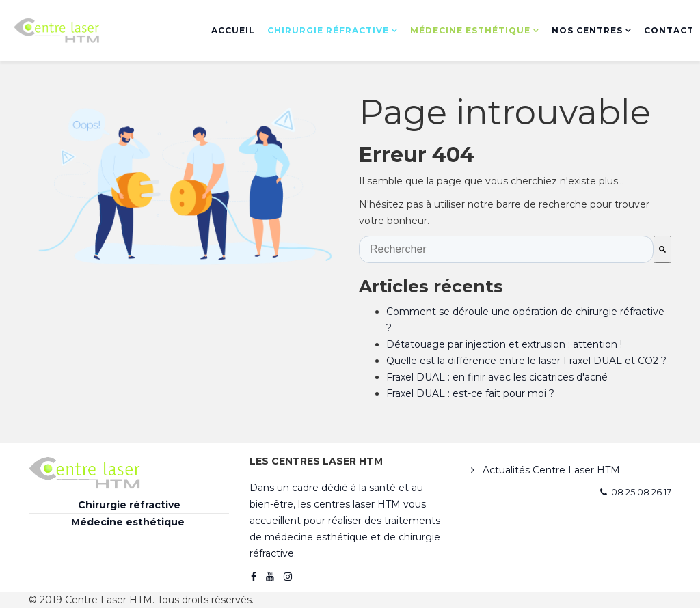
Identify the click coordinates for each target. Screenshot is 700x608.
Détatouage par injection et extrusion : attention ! (504, 344)
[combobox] (506, 249)
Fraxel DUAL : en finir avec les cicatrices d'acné (497, 377)
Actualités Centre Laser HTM (550, 470)
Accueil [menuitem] (233, 30)
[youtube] (270, 577)
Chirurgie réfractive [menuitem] (328, 30)
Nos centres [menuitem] (587, 30)
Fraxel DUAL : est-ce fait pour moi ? (470, 393)
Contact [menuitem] (669, 30)
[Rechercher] (662, 249)
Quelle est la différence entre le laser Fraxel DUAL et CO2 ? (526, 361)
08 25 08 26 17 (641, 492)
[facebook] (254, 577)
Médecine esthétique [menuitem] (470, 30)
